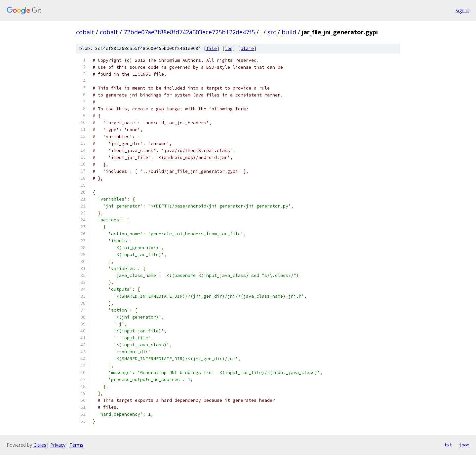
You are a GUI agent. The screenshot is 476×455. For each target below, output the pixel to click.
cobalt (85, 32)
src (272, 32)
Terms (76, 445)
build (289, 32)
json (464, 445)
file (212, 48)
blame (247, 48)
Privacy (58, 445)
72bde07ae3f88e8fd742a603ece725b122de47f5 (189, 32)
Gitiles (40, 445)
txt (448, 445)
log (229, 48)
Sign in (462, 10)
